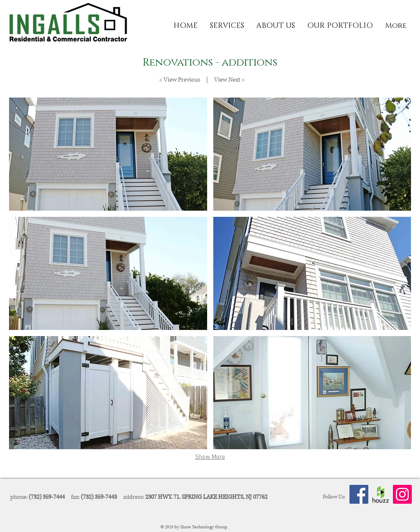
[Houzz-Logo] (381, 494)
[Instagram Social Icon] (402, 494)
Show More (210, 457)
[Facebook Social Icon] (359, 494)
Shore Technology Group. (205, 527)
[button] (227, 26)
